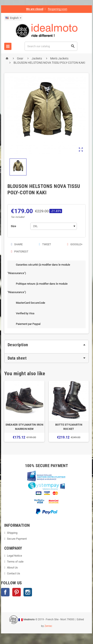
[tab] (46, 345)
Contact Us (14, 573)
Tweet (45, 244)
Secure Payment (17, 539)
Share (17, 244)
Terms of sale (15, 562)
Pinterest (19, 252)
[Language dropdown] (13, 18)
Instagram (28, 592)
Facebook (5, 592)
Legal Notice (15, 556)
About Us (12, 567)
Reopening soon (58, 9)
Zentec (48, 626)
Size (13, 226)
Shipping (12, 533)
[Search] (51, 46)
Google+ (75, 244)
